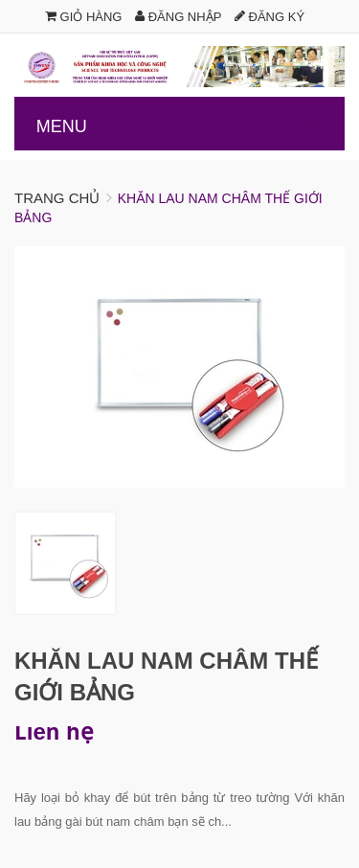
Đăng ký (269, 17)
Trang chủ (57, 198)
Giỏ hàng (84, 17)
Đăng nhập (178, 17)
